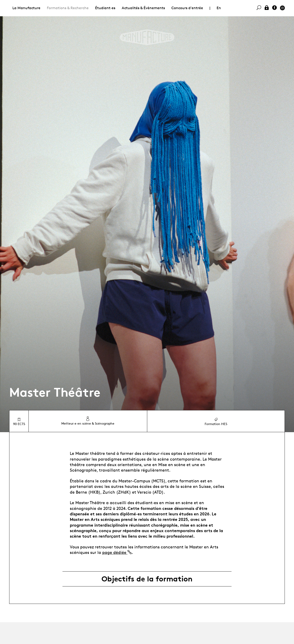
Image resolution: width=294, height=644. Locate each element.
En (219, 8)
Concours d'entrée (187, 8)
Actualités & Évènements (143, 8)
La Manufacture (26, 8)
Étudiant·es (105, 8)
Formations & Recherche (68, 8)
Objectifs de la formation (147, 579)
